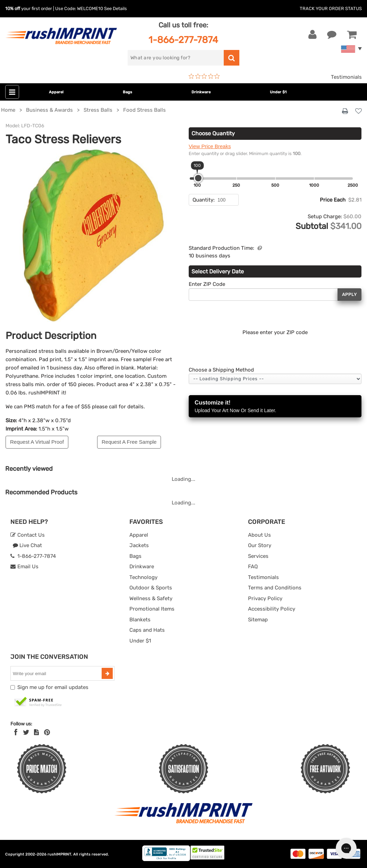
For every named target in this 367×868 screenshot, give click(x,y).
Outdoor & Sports (151, 588)
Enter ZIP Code (207, 284)
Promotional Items (152, 609)
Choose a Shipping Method (221, 370)
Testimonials (346, 77)
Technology (143, 577)
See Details (116, 8)
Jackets (139, 545)
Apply (349, 294)
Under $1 (278, 92)
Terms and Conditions (275, 588)
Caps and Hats (147, 630)
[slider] (198, 178)
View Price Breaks (210, 146)
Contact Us (28, 535)
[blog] (36, 732)
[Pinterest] (47, 732)
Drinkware (201, 92)
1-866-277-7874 (183, 40)
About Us (259, 535)
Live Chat (27, 545)
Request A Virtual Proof (37, 442)
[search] (176, 58)
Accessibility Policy (272, 609)
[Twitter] (26, 732)
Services (258, 556)
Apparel (56, 92)
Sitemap (258, 620)
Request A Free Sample (129, 442)
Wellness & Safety (151, 598)
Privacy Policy (265, 598)
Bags (127, 92)
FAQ (253, 567)
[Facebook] (16, 732)
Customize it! (275, 407)
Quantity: (204, 200)
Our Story (260, 545)
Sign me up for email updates (53, 687)
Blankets (140, 620)
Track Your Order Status (331, 8)
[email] (57, 673)
